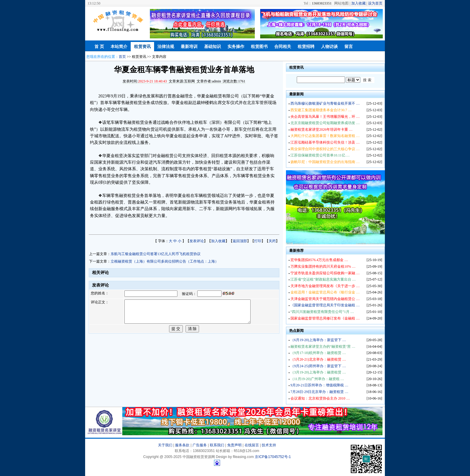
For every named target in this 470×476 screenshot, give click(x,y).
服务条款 (182, 445)
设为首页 (375, 3)
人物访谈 (329, 47)
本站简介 (119, 47)
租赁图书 (259, 47)
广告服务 (200, 445)
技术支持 (269, 445)
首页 (122, 57)
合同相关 (283, 47)
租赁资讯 (142, 47)
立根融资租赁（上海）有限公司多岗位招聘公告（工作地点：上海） (165, 261)
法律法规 (166, 47)
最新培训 (189, 47)
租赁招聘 (306, 47)
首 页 (99, 47)
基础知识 (213, 47)
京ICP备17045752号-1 (273, 457)
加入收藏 (358, 3)
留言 (349, 47)
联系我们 (217, 445)
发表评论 (197, 241)
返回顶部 (240, 241)
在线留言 (252, 445)
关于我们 (165, 445)
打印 (258, 241)
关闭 (272, 241)
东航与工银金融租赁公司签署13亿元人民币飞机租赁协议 (156, 254)
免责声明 (234, 445)
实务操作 (236, 47)
